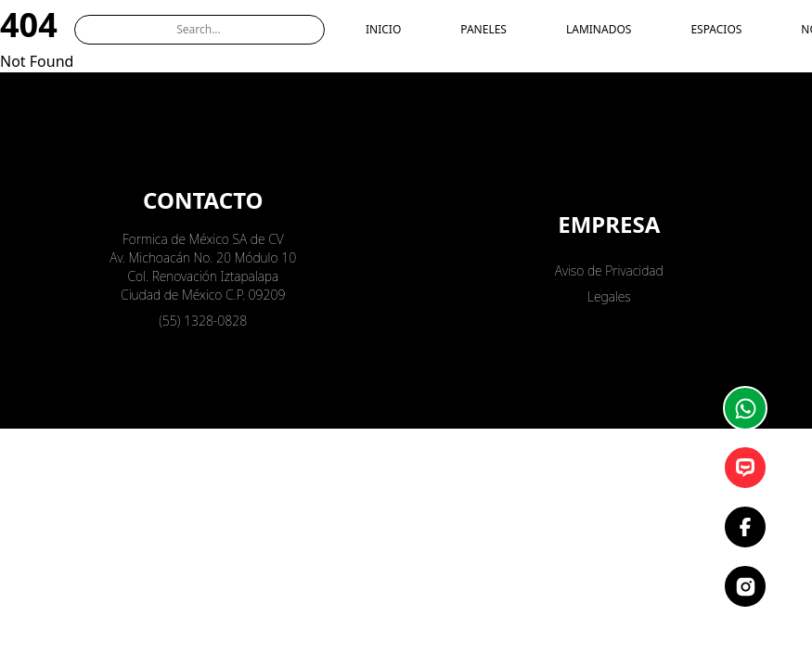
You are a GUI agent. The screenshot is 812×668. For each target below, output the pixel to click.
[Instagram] (745, 586)
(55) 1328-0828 (203, 321)
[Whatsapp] (745, 408)
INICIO (383, 30)
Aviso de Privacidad (609, 270)
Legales (609, 296)
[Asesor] (745, 468)
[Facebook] (745, 527)
